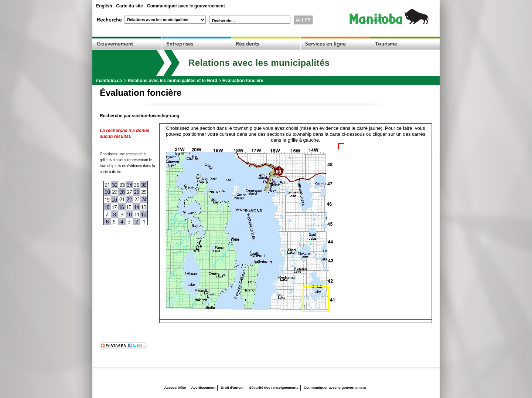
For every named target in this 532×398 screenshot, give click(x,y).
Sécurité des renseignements (274, 387)
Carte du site (129, 6)
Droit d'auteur (233, 387)
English (104, 6)
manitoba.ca (109, 81)
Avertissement (203, 387)
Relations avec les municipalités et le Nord (172, 81)
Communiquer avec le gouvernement (186, 6)
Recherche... (224, 21)
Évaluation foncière (243, 81)
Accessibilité (175, 387)
